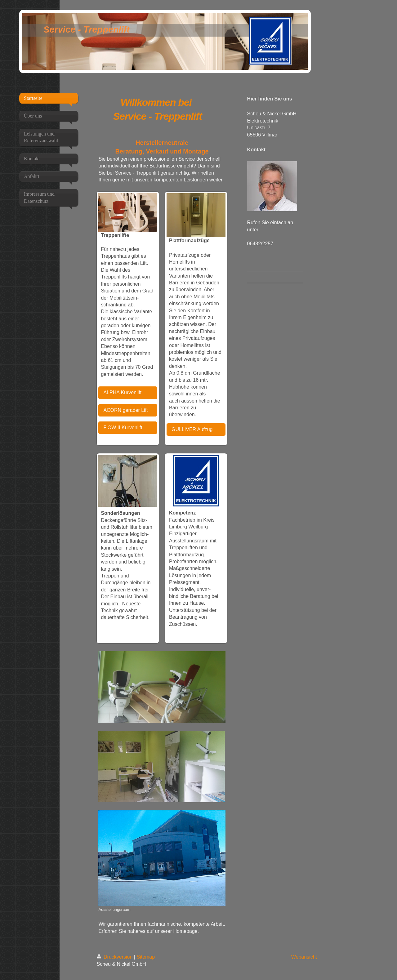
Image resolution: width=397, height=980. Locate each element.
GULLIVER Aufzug (192, 429)
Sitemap (146, 957)
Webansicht (304, 957)
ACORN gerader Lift (125, 410)
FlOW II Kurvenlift (123, 428)
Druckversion (115, 957)
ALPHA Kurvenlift (122, 392)
